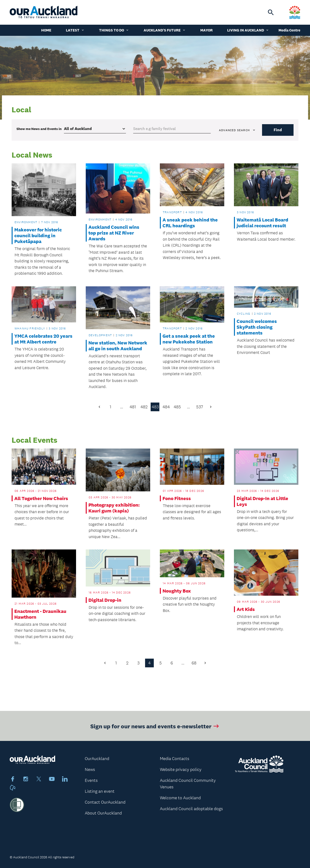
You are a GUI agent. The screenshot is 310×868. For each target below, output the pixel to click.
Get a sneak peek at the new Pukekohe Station (189, 339)
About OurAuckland (103, 813)
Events (91, 780)
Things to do (114, 30)
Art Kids (246, 609)
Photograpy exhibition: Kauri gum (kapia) (114, 508)
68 (194, 663)
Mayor (206, 30)
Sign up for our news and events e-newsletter (155, 728)
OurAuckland (97, 759)
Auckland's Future (165, 30)
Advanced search (237, 130)
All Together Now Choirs (41, 498)
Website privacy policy (181, 769)
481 (133, 407)
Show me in (39, 129)
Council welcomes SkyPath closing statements (257, 327)
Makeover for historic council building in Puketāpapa (38, 236)
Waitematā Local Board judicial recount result (262, 223)
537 (200, 407)
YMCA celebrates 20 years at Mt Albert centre (43, 339)
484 (166, 407)
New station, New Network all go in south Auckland (118, 346)
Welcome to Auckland (180, 798)
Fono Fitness (177, 498)
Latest (75, 30)
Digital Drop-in (105, 600)
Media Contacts (174, 759)
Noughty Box (177, 591)
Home (46, 30)
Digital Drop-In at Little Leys (262, 501)
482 (144, 407)
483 (155, 407)
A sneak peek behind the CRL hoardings (190, 223)
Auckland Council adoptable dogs (191, 809)
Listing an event (100, 791)
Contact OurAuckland (105, 802)
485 (177, 407)
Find (278, 130)
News (90, 769)
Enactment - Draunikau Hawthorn (40, 614)
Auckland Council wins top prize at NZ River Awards (114, 233)
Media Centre (289, 30)
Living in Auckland (248, 30)
